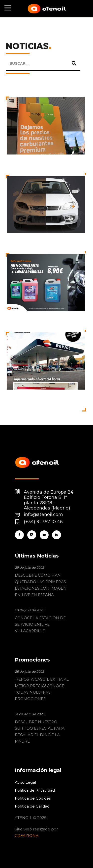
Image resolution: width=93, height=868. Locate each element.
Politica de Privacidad (35, 790)
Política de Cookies (33, 798)
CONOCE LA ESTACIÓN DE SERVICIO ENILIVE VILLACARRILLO (40, 624)
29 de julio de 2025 (29, 567)
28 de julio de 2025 (29, 671)
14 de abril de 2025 (30, 714)
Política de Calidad (32, 806)
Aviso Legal (25, 782)
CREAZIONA (27, 836)
